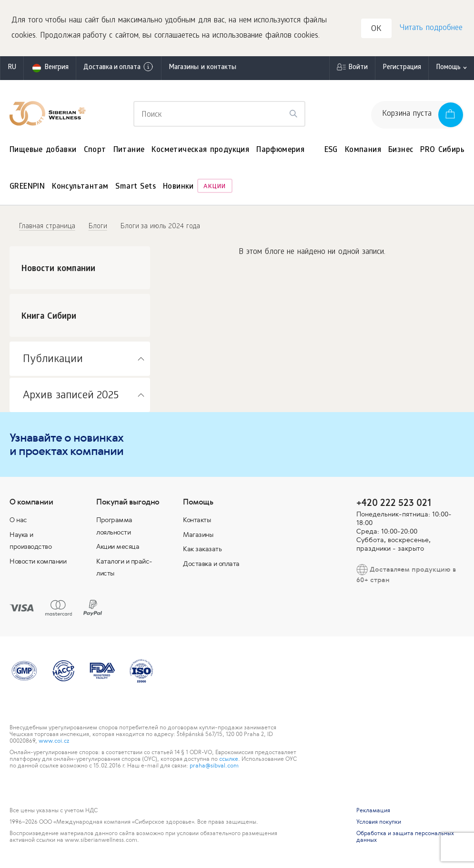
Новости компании (38, 562)
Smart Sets (136, 188)
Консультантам (80, 188)
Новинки (178, 188)
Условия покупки (379, 823)
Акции (215, 188)
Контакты (197, 521)
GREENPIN (27, 188)
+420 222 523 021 (394, 503)
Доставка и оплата (119, 68)
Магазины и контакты (202, 69)
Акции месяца (118, 548)
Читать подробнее (431, 29)
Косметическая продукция (200, 151)
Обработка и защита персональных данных (405, 838)
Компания (363, 151)
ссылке (229, 760)
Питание (129, 151)
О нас (18, 521)
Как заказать (202, 550)
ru (12, 69)
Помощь (448, 69)
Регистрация (402, 69)
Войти (358, 69)
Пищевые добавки (43, 151)
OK (377, 30)
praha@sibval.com (214, 767)
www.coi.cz (54, 742)
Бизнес (401, 151)
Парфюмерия (280, 151)
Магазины (198, 535)
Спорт (95, 151)
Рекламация (373, 811)
